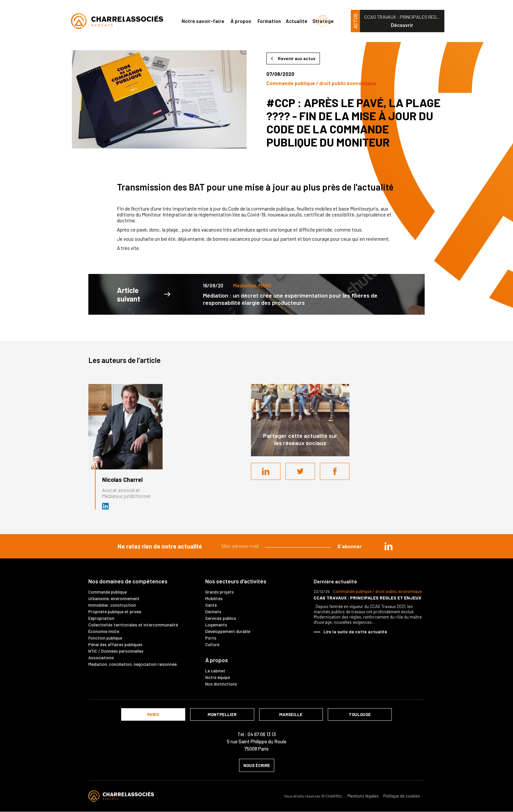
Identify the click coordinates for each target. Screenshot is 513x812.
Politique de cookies (402, 796)
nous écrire (257, 765)
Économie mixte (104, 631)
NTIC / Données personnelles (116, 651)
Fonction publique (105, 638)
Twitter (300, 471)
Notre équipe (218, 677)
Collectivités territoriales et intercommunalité (133, 625)
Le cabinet (215, 671)
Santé (211, 605)
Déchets (213, 612)
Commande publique (108, 592)
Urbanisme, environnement (114, 598)
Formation (269, 21)
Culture (212, 644)
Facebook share (335, 471)
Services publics (221, 618)
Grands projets (220, 592)
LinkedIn (266, 471)
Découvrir (402, 25)
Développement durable (228, 631)
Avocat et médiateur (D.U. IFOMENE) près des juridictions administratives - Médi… (106, 506)
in (389, 546)
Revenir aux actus (297, 58)
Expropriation (101, 618)
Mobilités (214, 598)
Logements (216, 625)
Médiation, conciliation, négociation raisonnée (133, 664)
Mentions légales (363, 796)
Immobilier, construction (112, 605)
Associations (101, 658)
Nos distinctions (221, 684)
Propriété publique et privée (115, 612)
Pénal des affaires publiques (115, 644)
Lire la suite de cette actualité (355, 632)
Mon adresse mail (240, 546)
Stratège (323, 21)
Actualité (297, 21)
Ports (211, 638)
